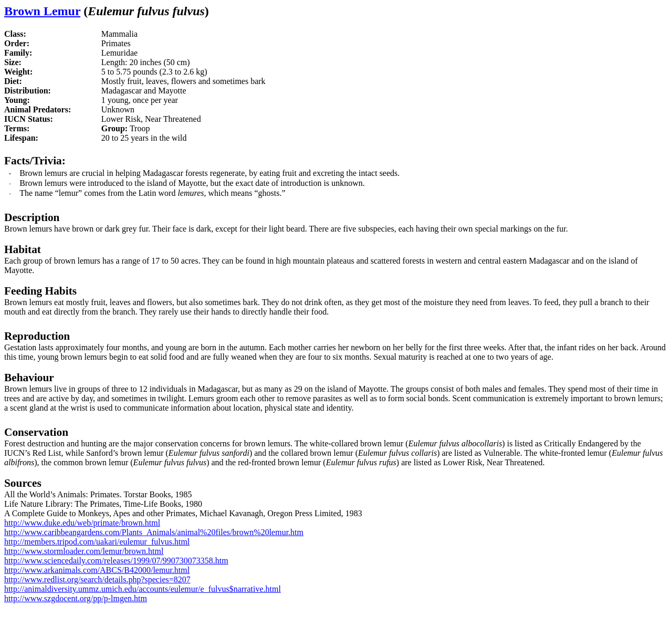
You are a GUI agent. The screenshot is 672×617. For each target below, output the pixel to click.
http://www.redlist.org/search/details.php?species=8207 (97, 579)
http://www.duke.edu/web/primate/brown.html (82, 523)
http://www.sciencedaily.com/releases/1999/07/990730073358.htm (116, 561)
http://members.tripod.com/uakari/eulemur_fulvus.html (97, 542)
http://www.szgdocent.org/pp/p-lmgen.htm (76, 598)
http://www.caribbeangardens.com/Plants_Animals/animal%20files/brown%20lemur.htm (154, 532)
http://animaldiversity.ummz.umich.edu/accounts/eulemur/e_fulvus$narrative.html (143, 589)
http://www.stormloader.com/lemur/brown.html (84, 551)
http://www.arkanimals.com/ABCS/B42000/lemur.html (97, 570)
